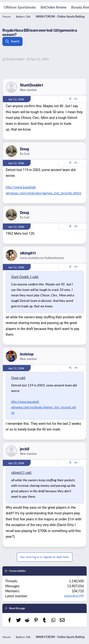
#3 (76, 226)
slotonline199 (74, 596)
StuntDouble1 (15, 59)
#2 (76, 162)
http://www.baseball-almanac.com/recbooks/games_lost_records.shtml (44, 407)
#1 (76, 99)
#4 (76, 267)
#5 (76, 368)
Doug (24, 149)
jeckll (25, 449)
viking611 (28, 253)
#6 (76, 462)
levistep (27, 354)
